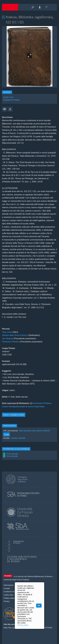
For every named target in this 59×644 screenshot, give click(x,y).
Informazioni (8, 585)
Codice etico (8, 595)
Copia (7, 434)
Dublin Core (8, 97)
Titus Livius (7, 332)
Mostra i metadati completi (14, 415)
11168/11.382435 (18, 438)
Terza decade (12, 456)
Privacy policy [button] (23, 625)
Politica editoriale (10, 598)
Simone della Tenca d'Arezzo (15, 335)
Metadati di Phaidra (11, 100)
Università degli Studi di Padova (16, 580)
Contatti (7, 588)
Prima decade (12, 454)
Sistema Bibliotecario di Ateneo (40, 576)
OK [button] (39, 606)
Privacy (6, 601)
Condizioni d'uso (10, 592)
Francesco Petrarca (11, 342)
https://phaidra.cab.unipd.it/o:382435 (34, 431)
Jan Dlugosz (8, 339)
